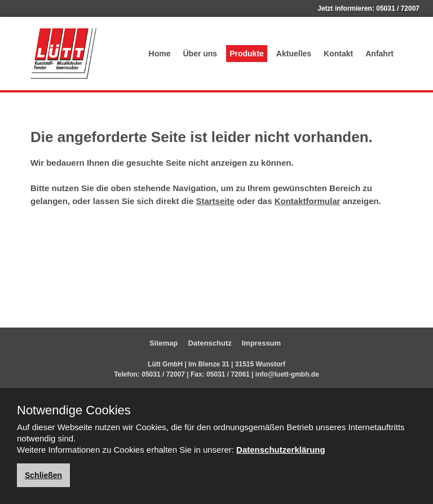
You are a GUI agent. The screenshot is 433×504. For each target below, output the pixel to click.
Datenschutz (209, 343)
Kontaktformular (308, 201)
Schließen (43, 475)
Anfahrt (379, 54)
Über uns (200, 54)
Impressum (261, 343)
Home (160, 54)
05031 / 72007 (398, 8)
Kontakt (338, 54)
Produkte (247, 54)
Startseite (215, 201)
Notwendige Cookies (74, 410)
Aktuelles (294, 54)
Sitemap (164, 343)
